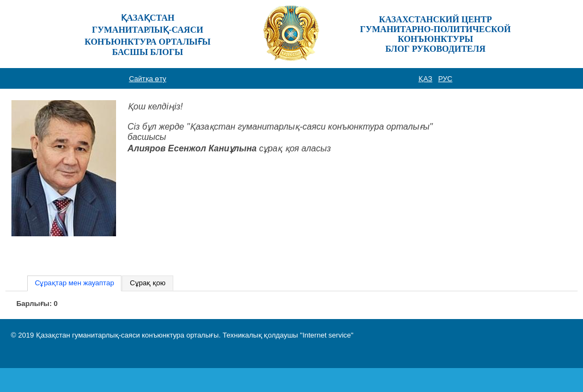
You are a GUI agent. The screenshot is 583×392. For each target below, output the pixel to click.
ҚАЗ (425, 79)
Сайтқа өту (148, 79)
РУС (445, 79)
